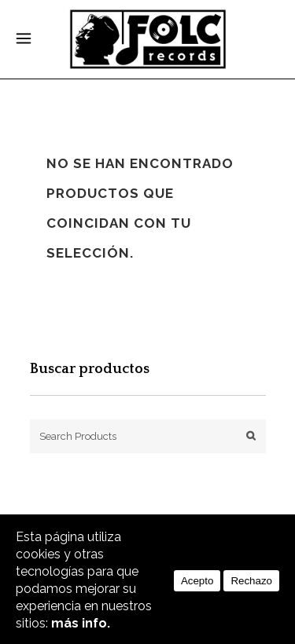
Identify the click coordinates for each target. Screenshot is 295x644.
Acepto (197, 581)
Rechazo (251, 581)
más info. (81, 623)
